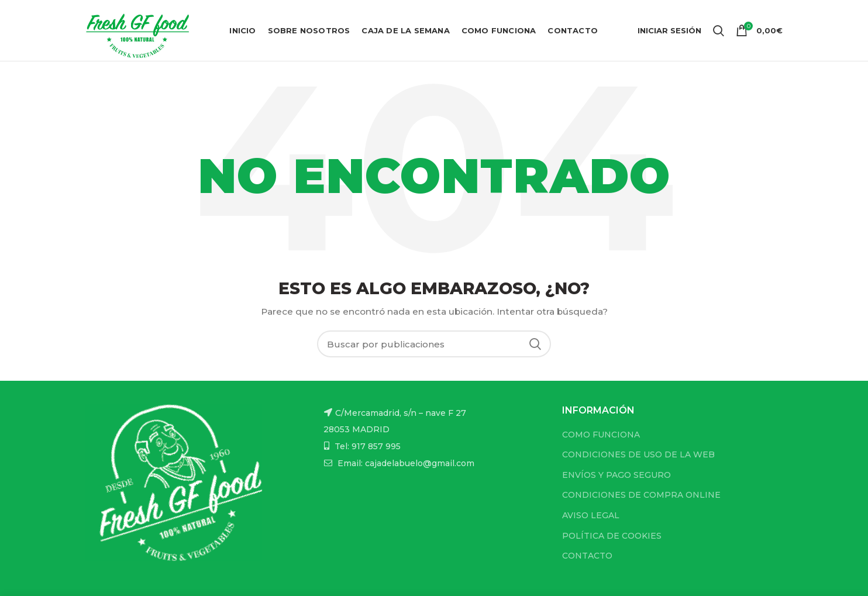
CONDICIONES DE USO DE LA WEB (638, 454)
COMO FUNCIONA (601, 435)
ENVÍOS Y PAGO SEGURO (616, 475)
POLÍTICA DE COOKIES (612, 536)
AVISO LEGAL (591, 515)
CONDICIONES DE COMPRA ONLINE (641, 495)
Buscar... (535, 344)
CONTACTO (587, 556)
